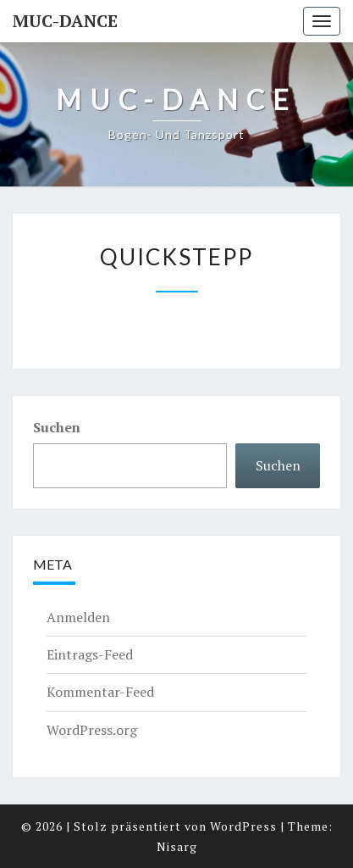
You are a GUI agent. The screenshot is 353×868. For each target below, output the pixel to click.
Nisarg (177, 846)
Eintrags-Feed (90, 654)
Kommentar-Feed (100, 692)
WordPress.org (92, 730)
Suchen (57, 427)
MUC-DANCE (65, 21)
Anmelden (78, 617)
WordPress (243, 826)
